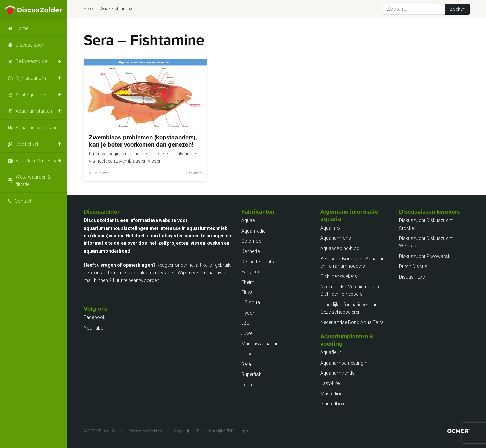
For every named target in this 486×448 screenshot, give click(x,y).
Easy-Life (330, 383)
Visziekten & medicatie (39, 161)
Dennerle (250, 251)
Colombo (251, 241)
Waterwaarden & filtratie (33, 181)
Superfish (251, 374)
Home (22, 28)
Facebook (94, 317)
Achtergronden (31, 95)
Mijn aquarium (31, 78)
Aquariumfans (336, 238)
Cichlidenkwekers (339, 276)
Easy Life (251, 272)
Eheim (248, 282)
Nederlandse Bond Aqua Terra (352, 322)
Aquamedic (253, 231)
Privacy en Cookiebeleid (148, 431)
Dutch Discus (413, 266)
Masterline (331, 394)
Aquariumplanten (34, 111)
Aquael (249, 220)
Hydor (248, 313)
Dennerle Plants (258, 262)
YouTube (93, 328)
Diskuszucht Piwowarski (425, 256)
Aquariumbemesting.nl (344, 363)
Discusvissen (30, 45)
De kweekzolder (32, 61)
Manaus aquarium (261, 344)
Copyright (183, 431)
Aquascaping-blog (340, 248)
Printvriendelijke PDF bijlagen (223, 431)
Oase (247, 354)
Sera (246, 364)
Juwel (247, 333)
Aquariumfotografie (36, 128)
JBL (245, 323)
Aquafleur (331, 352)
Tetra (247, 385)
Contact (23, 201)
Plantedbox (332, 404)
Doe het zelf (28, 144)
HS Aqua (251, 302)
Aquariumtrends (337, 373)
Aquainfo (330, 228)
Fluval (248, 292)
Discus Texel (412, 277)
